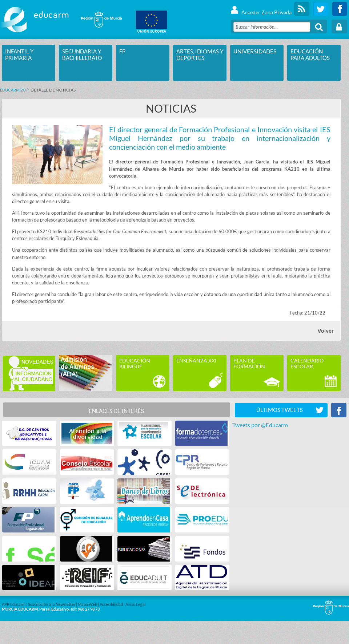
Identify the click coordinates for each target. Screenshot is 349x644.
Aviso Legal (136, 604)
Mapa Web (87, 604)
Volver (326, 331)
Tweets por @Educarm (260, 425)
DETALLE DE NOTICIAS (53, 90)
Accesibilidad (111, 604)
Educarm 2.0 (13, 90)
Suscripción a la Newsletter (52, 604)
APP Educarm (14, 604)
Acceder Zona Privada (261, 9)
